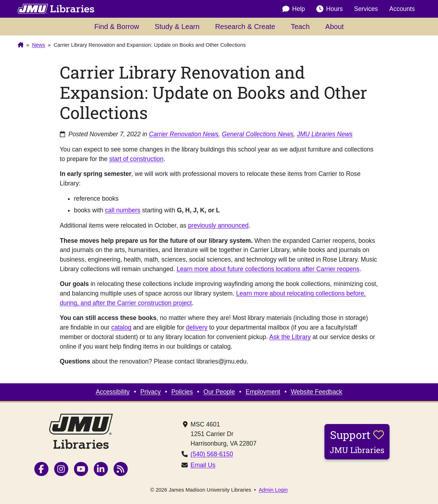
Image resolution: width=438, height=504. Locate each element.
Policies (182, 392)
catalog (122, 327)
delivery (197, 327)
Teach (300, 27)
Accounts (402, 9)
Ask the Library (290, 337)
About (334, 27)
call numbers (123, 210)
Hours (330, 9)
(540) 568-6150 (212, 454)
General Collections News (258, 134)
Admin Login (273, 490)
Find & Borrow (117, 27)
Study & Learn (177, 27)
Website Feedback (316, 392)
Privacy (151, 392)
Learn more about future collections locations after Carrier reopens (268, 269)
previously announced (218, 225)
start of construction (136, 159)
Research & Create (245, 27)
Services (366, 9)
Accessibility (113, 392)
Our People (219, 392)
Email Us (203, 465)
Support (357, 441)
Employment (263, 392)
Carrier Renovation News (184, 134)
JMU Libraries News (325, 134)
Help (294, 9)
